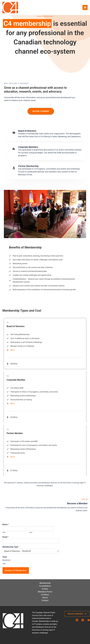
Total (5, 557)
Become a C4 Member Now (16, 570)
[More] (11, 350)
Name (6, 524)
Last (31, 532)
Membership (45, 583)
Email (6, 537)
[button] (41, 111)
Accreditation (45, 586)
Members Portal (45, 592)
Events (45, 589)
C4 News (45, 595)
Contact (45, 600)
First (4, 532)
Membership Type (11, 547)
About (45, 598)
